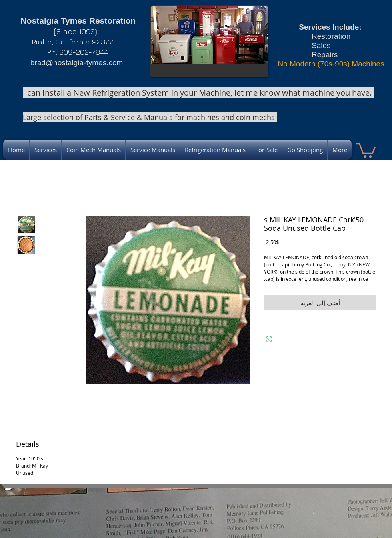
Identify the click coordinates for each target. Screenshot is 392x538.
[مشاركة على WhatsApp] (269, 339)
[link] (366, 150)
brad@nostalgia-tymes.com (77, 63)
